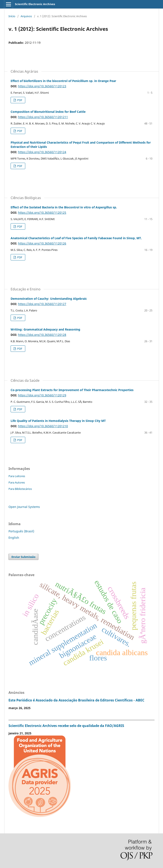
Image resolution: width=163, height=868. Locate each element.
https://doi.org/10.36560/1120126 (42, 243)
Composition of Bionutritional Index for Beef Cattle (48, 112)
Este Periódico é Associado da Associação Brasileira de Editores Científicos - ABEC (76, 700)
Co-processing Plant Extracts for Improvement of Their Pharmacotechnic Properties (72, 390)
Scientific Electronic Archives (35, 4)
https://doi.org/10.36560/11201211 (43, 117)
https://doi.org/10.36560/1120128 (42, 335)
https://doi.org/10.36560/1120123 (42, 86)
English (14, 538)
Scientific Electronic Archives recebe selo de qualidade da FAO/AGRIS (66, 726)
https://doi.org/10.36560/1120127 (42, 304)
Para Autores (17, 482)
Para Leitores (17, 476)
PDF (19, 100)
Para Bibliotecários (20, 489)
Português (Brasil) (21, 531)
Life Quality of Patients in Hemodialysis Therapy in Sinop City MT (58, 421)
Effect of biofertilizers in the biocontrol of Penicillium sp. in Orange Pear (63, 81)
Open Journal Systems (24, 507)
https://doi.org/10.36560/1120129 (42, 395)
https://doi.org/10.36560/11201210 (43, 426)
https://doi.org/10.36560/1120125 (42, 213)
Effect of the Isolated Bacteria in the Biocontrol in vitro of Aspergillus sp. (64, 207)
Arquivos (26, 16)
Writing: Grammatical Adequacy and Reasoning (45, 329)
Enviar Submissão (23, 557)
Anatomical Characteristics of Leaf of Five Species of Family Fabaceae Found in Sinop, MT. (76, 238)
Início (12, 16)
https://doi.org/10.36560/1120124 (42, 152)
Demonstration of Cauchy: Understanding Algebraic (49, 299)
